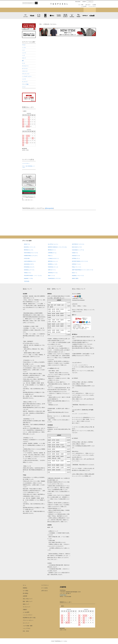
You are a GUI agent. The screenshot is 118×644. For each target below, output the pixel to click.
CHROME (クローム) (45, 16)
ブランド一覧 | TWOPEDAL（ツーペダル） (29, 167)
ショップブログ (90, 10)
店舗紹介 (77, 10)
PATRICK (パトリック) (72, 16)
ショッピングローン (26, 163)
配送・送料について (28, 601)
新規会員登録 (77, 2)
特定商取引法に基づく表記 (29, 618)
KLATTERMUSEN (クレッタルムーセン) (39, 16)
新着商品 (25, 588)
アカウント (90, 2)
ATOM (27, 631)
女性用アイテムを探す (65, 10)
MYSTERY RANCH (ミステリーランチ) (59, 16)
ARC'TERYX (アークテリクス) (25, 16)
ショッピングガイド (92, 6)
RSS (24, 631)
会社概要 (94, 5)
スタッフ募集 (80, 5)
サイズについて (27, 607)
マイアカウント (45, 585)
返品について (26, 604)
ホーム (24, 585)
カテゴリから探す (41, 10)
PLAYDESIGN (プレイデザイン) (52, 16)
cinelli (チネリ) (92, 16)
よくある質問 (83, 6)
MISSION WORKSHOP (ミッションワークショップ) (65, 16)
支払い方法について (28, 599)
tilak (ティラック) (32, 16)
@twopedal (49, 208)
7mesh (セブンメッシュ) (79, 16)
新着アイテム (28, 10)
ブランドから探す (53, 10)
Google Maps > (63, 595)
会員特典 (83, 2)
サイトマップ (26, 623)
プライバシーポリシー (28, 620)
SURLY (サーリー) (85, 16)
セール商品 (26, 591)
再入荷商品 (26, 593)
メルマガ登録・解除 (28, 626)
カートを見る (44, 588)
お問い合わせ (87, 5)
